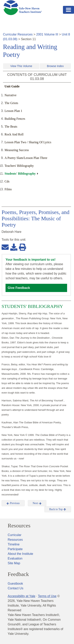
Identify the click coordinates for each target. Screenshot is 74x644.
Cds (7, 181)
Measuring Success (17, 150)
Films (8, 189)
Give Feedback (19, 288)
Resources (19, 526)
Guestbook (15, 584)
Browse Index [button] (55, 66)
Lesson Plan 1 (13, 111)
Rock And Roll (14, 134)
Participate (15, 549)
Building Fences (15, 119)
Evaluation (15, 558)
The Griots (11, 103)
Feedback (18, 574)
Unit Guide (12, 86)
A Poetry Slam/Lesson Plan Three (26, 158)
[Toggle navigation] (68, 10)
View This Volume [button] (21, 66)
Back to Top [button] (58, 509)
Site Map (14, 563)
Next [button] (37, 503)
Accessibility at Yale (22, 596)
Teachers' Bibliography (19, 166)
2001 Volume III (47, 34)
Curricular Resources (18, 34)
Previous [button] (13, 503)
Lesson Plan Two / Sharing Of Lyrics (28, 142)
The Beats (11, 127)
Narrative (10, 95)
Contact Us (15, 588)
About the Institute (20, 554)
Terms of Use (47, 596)
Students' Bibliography (20, 174)
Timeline (14, 544)
